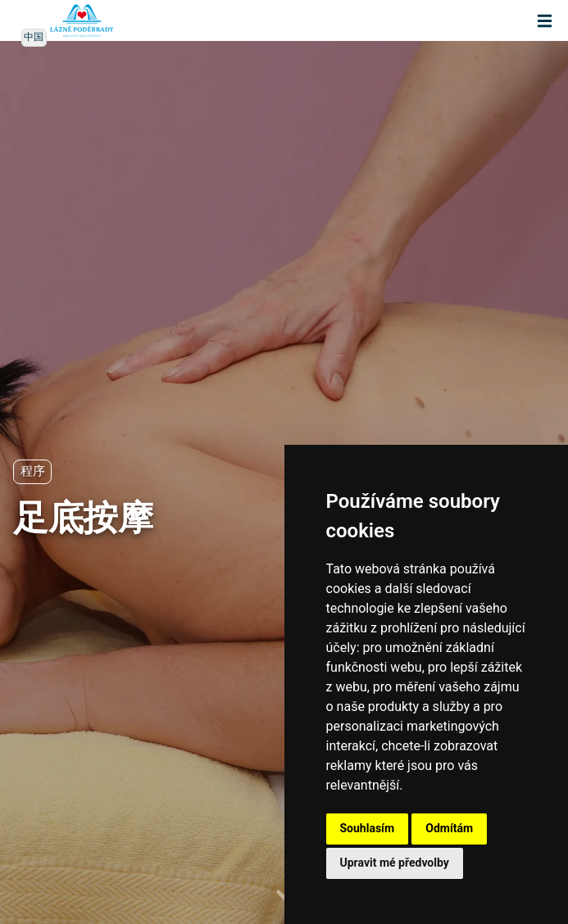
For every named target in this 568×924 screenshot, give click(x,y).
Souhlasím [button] (368, 828)
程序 (32, 471)
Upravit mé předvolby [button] (395, 863)
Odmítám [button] (449, 828)
